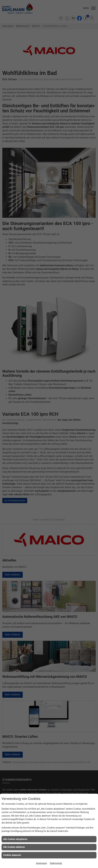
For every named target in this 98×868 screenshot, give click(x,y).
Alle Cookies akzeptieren (15, 839)
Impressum (41, 863)
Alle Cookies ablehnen (14, 847)
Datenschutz (56, 863)
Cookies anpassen (12, 855)
